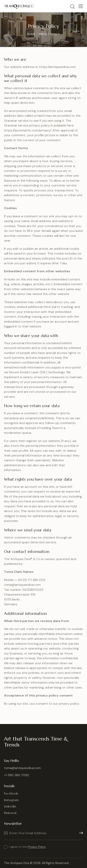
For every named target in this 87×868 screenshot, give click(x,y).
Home (31, 34)
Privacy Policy (37, 847)
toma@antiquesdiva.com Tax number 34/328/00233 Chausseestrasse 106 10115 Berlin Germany (24, 594)
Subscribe (80, 833)
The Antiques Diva (17, 863)
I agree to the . (28, 847)
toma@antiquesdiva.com (22, 768)
